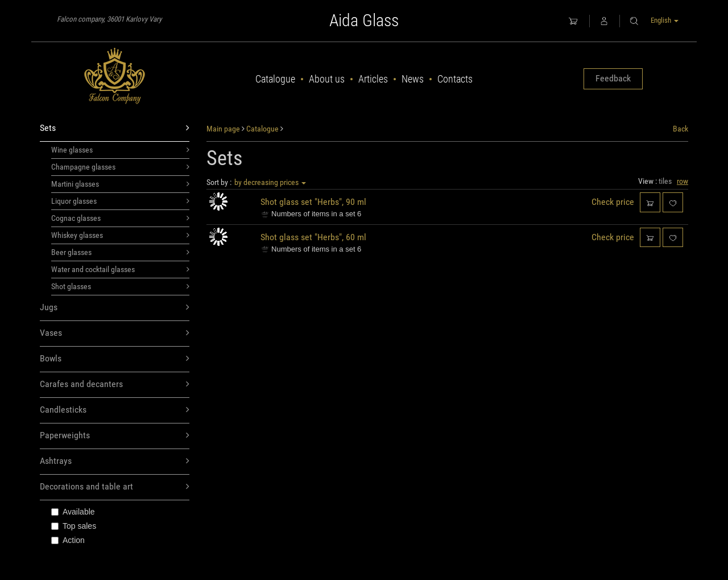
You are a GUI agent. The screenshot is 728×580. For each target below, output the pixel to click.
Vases (115, 333)
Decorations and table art (115, 487)
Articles (373, 79)
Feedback (613, 78)
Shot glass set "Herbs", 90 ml (313, 202)
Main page (223, 129)
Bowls (115, 359)
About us (327, 79)
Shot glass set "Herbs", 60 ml (313, 237)
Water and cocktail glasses (120, 269)
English (665, 20)
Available (73, 512)
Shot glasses (120, 286)
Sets (115, 128)
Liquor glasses (120, 201)
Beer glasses (120, 252)
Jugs (115, 308)
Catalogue (275, 79)
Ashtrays (115, 461)
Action (68, 540)
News (413, 79)
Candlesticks (115, 410)
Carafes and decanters (115, 384)
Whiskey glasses (120, 235)
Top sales (74, 526)
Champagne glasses (120, 167)
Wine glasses (120, 150)
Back (681, 129)
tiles (665, 181)
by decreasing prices (270, 182)
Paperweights (115, 436)
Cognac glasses (120, 218)
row (682, 181)
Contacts (455, 79)
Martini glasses (120, 184)
